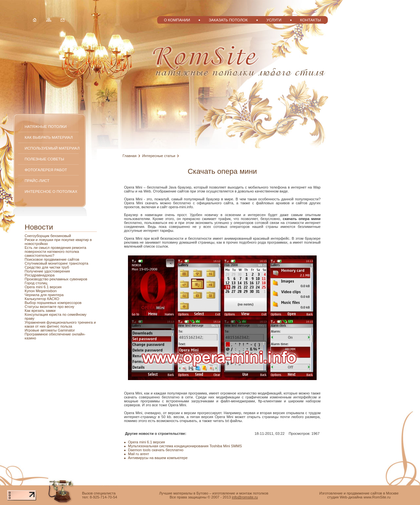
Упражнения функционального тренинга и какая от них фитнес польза (60, 324)
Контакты (311, 20)
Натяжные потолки (46, 126)
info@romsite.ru (245, 497)
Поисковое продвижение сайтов (52, 259)
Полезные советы (44, 159)
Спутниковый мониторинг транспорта (56, 263)
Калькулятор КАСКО (42, 299)
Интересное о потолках (51, 191)
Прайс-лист (37, 181)
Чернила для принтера (44, 295)
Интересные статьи (159, 156)
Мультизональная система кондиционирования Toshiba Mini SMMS (185, 446)
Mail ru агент (138, 454)
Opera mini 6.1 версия (43, 287)
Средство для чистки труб (47, 267)
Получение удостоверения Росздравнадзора (47, 273)
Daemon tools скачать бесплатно (156, 450)
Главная (130, 156)
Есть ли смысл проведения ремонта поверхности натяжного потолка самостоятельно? (55, 252)
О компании (177, 20)
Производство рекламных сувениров (56, 279)
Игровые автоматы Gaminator (50, 330)
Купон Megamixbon (41, 291)
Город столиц (36, 283)
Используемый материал (52, 148)
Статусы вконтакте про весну (49, 307)
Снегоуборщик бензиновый (48, 236)
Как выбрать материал (49, 137)
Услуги (274, 20)
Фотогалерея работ (46, 170)
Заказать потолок (228, 20)
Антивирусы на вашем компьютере (158, 458)
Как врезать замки (40, 311)
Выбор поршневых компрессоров (53, 303)
